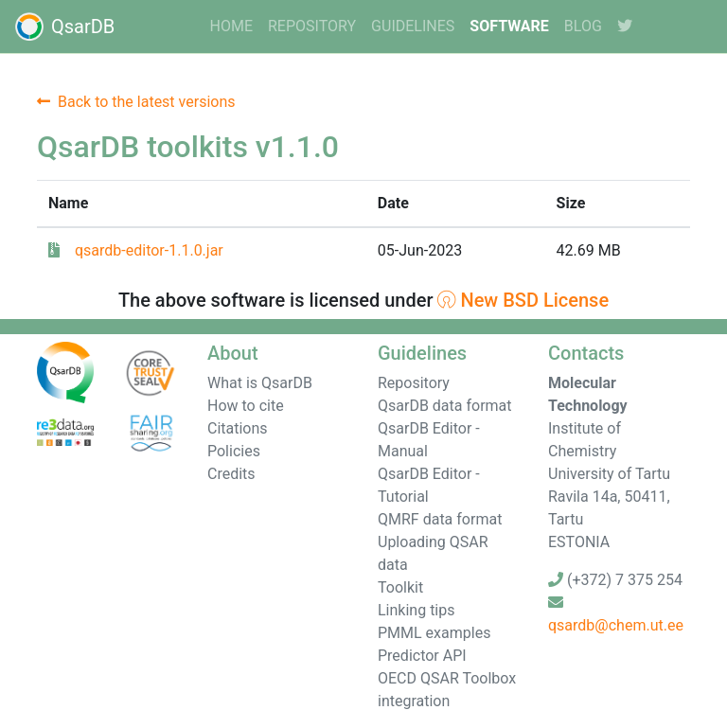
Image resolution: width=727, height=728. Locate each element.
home (231, 26)
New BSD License (523, 300)
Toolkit (400, 587)
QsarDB (65, 27)
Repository (312, 26)
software (509, 26)
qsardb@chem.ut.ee (616, 625)
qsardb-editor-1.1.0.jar (149, 250)
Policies (234, 451)
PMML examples (434, 633)
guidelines (413, 26)
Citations (238, 428)
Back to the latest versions (136, 102)
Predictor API (422, 656)
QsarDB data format (445, 406)
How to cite (246, 406)
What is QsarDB (260, 383)
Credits (231, 474)
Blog (583, 26)
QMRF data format (440, 519)
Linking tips (417, 610)
